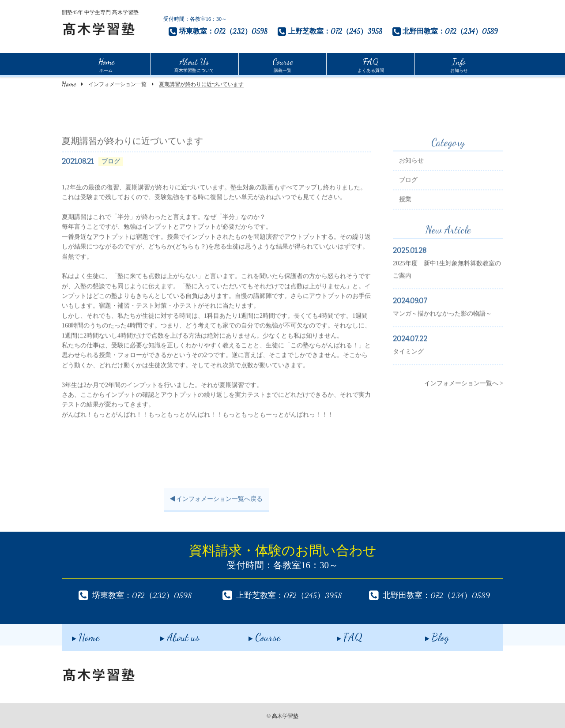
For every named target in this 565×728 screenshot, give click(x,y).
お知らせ (459, 64)
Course (254, 634)
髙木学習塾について (194, 64)
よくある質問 (371, 64)
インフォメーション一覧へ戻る (217, 508)
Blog (427, 634)
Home (69, 84)
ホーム (106, 64)
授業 (405, 208)
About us (170, 634)
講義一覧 (282, 64)
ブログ (408, 189)
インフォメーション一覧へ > (464, 392)
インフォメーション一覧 (117, 84)
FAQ (339, 634)
